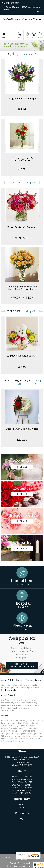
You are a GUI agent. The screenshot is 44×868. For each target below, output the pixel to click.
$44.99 (22, 169)
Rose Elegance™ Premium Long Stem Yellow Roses (22, 288)
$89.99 (22, 109)
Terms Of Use (15, 863)
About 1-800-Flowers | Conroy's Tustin (21, 680)
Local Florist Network (17, 866)
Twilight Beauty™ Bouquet (22, 99)
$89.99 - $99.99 (22, 238)
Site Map (31, 866)
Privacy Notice (29, 863)
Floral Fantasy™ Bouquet (22, 227)
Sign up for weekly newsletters (22, 665)
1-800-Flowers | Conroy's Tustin (22, 19)
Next (40, 88)
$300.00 (22, 440)
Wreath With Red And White (22, 429)
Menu (4, 38)
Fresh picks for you (22, 648)
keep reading (12, 690)
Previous (4, 88)
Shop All (29, 54)
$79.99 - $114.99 (22, 297)
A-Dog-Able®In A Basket (22, 356)
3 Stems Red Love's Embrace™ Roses (22, 159)
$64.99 (22, 367)
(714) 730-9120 (13, 3)
